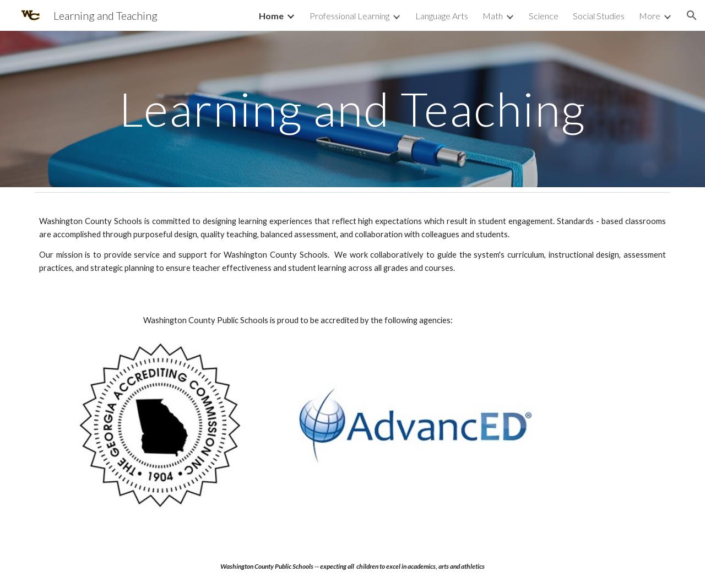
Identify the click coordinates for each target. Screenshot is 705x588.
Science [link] (544, 16)
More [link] (650, 16)
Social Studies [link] (599, 16)
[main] (352, 109)
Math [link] (493, 16)
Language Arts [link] (442, 16)
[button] (692, 15)
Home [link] (271, 16)
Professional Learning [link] (349, 16)
